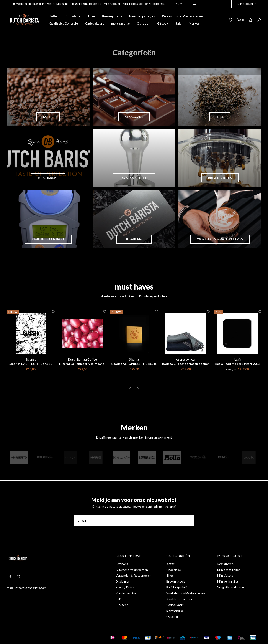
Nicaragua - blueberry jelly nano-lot (83, 364)
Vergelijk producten (231, 587)
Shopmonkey (74, 637)
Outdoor (143, 23)
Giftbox (163, 23)
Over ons (122, 564)
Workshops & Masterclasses (183, 16)
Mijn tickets (225, 575)
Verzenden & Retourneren (133, 575)
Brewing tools (112, 16)
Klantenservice (126, 593)
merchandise (120, 23)
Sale (178, 23)
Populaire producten (153, 296)
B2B (118, 599)
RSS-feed (122, 605)
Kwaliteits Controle (63, 23)
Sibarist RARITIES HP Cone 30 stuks (31, 364)
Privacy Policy (125, 587)
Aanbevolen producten (118, 296)
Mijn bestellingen (229, 570)
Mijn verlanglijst (228, 581)
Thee (91, 16)
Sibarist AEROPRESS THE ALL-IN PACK (134, 364)
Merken (194, 23)
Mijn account (246, 4)
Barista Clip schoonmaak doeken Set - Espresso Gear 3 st (186, 364)
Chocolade (72, 16)
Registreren (225, 564)
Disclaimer (123, 581)
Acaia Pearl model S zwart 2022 (237, 364)
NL (179, 4)
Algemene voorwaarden (132, 570)
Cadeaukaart (95, 23)
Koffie (53, 16)
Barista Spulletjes (142, 16)
